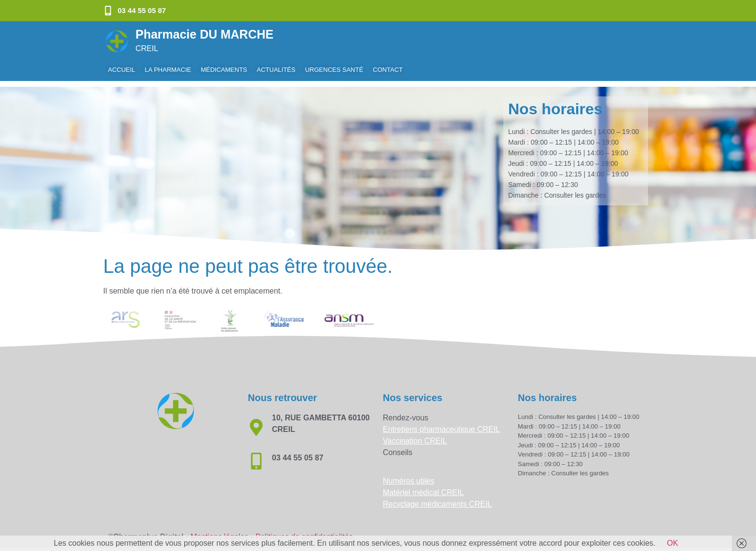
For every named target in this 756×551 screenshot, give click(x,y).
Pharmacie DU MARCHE (204, 34)
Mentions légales (219, 531)
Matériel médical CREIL (423, 487)
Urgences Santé (334, 70)
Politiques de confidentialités (304, 531)
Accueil (121, 70)
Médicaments (224, 70)
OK (672, 543)
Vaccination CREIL (415, 435)
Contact (388, 70)
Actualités (276, 70)
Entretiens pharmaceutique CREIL (441, 423)
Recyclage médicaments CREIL (437, 498)
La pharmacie (168, 70)
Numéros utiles (409, 475)
